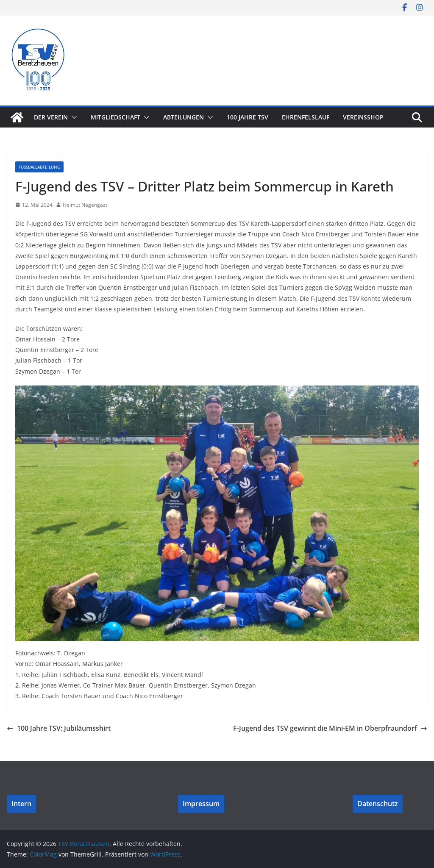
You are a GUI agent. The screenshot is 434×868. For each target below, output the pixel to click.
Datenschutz (378, 804)
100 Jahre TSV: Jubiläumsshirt (59, 728)
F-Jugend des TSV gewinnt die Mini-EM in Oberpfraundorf (330, 728)
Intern (21, 804)
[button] (72, 117)
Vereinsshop (363, 117)
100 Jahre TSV (248, 117)
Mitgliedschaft (115, 117)
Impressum (201, 804)
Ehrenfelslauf (306, 117)
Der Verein (51, 117)
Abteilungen (184, 117)
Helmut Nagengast (85, 205)
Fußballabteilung (39, 167)
